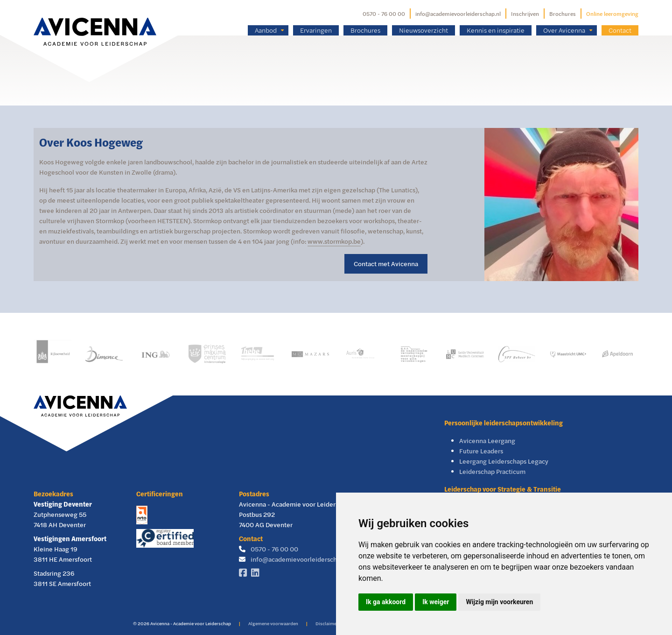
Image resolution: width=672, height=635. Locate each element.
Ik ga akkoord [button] (386, 602)
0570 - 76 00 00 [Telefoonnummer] (384, 14)
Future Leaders (481, 451)
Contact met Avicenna (386, 264)
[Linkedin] (257, 573)
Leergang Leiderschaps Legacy (504, 461)
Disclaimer (327, 623)
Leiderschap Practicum (492, 471)
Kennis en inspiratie (496, 30)
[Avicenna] (95, 18)
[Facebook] (245, 573)
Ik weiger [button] (436, 602)
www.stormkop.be (334, 241)
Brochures (563, 14)
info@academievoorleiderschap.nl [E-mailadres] (458, 14)
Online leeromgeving (612, 14)
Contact (620, 30)
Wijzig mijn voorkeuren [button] (499, 602)
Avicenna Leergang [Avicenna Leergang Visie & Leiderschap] (487, 441)
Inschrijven (525, 14)
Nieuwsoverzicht (423, 30)
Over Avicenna (564, 30)
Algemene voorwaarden (273, 623)
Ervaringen (316, 30)
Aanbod (266, 30)
